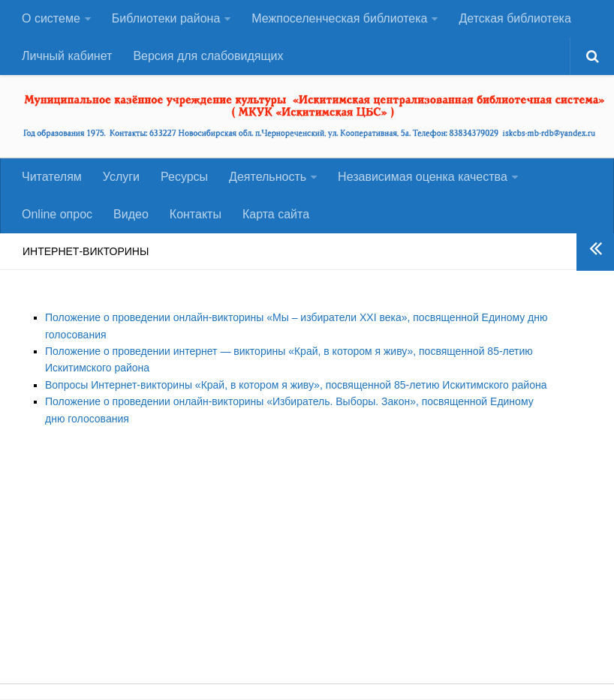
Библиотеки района (166, 18)
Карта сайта (276, 214)
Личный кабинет (67, 56)
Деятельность (268, 177)
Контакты (196, 214)
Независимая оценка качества (423, 177)
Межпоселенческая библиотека (339, 18)
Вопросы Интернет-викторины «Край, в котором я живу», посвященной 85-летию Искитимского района (296, 385)
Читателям (52, 177)
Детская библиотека (515, 18)
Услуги (121, 177)
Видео (131, 214)
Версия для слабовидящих (208, 56)
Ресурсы (184, 177)
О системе (51, 18)
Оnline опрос (57, 214)
